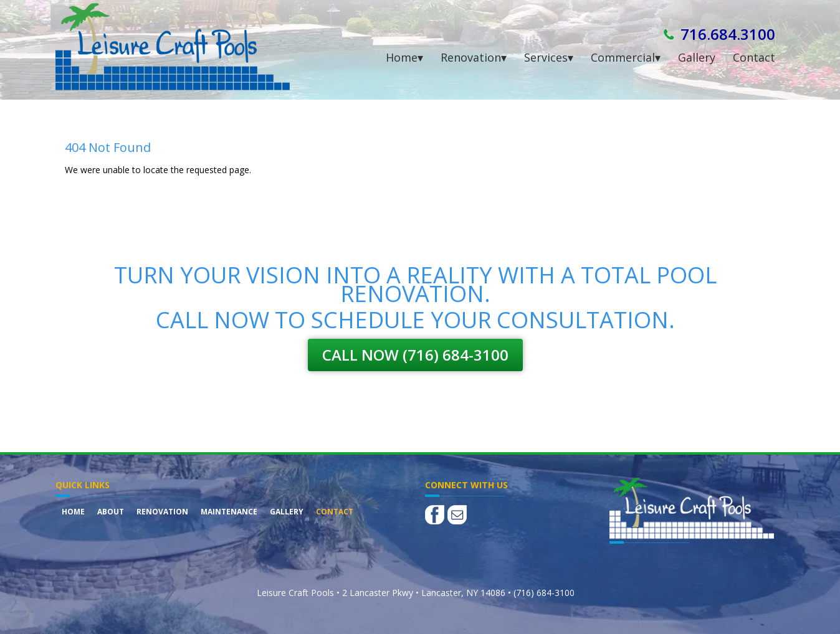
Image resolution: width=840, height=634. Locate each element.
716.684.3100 (728, 34)
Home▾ (404, 57)
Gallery (697, 57)
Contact (754, 57)
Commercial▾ (626, 57)
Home (73, 512)
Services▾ (549, 57)
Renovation (162, 512)
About (111, 512)
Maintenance (229, 512)
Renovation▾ (474, 57)
